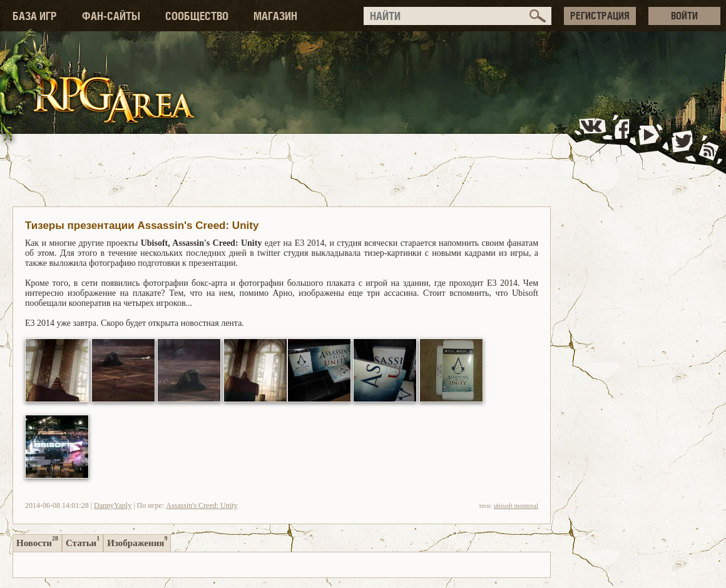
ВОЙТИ (684, 16)
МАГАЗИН (275, 16)
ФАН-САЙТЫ (111, 16)
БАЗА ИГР (35, 16)
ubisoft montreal (516, 505)
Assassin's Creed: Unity (202, 505)
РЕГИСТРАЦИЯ (600, 16)
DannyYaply (113, 505)
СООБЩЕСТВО (197, 16)
